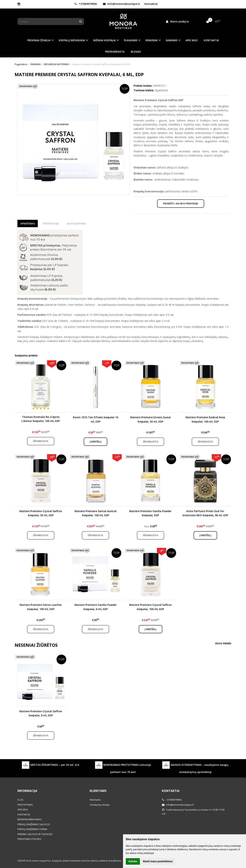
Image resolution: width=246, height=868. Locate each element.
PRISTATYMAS (25, 805)
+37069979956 (86, 4)
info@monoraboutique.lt (122, 4)
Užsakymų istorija (100, 805)
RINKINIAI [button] (152, 40)
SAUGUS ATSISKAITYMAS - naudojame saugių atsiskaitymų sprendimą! (195, 768)
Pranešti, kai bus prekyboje (181, 203)
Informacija (27, 791)
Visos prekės (223, 643)
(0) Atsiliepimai (76, 223)
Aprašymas (28, 223)
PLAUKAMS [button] (131, 40)
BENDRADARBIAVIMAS (30, 819)
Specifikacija (51, 223)
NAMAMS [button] (172, 40)
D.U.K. (21, 800)
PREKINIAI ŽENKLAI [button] (39, 40)
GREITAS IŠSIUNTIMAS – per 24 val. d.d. (51, 765)
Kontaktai (151, 4)
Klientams (98, 791)
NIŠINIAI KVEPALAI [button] (104, 40)
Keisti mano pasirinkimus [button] (158, 861)
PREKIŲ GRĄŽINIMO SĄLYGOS (34, 824)
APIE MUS (192, 40)
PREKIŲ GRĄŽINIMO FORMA (32, 829)
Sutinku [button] (133, 861)
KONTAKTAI (211, 40)
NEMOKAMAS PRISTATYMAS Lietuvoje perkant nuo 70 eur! (123, 768)
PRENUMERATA (115, 52)
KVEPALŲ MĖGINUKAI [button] (72, 40)
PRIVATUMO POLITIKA (29, 839)
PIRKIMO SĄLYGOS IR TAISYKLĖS (35, 834)
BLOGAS (136, 52)
